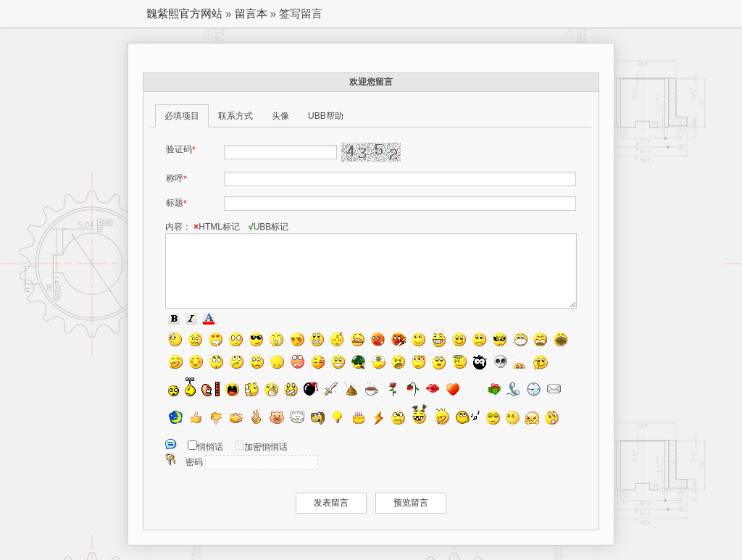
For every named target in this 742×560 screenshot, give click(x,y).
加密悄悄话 (266, 447)
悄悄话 (210, 447)
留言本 (251, 13)
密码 (194, 462)
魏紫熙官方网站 (184, 13)
